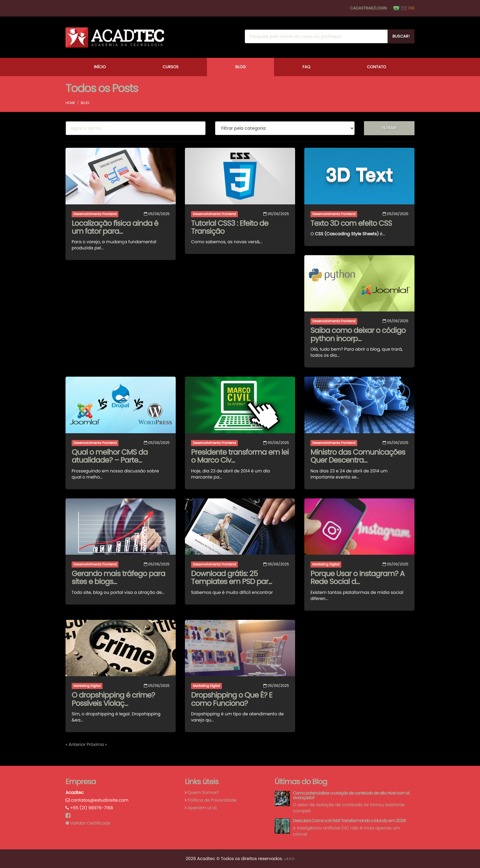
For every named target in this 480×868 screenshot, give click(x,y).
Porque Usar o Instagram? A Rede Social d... (357, 578)
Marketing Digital (326, 564)
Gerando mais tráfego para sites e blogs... (118, 578)
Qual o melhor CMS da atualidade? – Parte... (110, 456)
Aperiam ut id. (203, 808)
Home (70, 103)
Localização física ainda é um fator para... (115, 227)
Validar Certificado (88, 823)
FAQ (306, 67)
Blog (241, 67)
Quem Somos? (203, 792)
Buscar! (401, 36)
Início (100, 67)
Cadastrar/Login (368, 8)
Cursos (171, 67)
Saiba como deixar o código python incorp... (358, 335)
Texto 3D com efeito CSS (351, 224)
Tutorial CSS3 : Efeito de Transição (230, 227)
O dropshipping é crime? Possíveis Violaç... (113, 699)
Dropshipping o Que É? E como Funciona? (232, 699)
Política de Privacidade (212, 800)
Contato (377, 67)
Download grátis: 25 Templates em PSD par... (231, 578)
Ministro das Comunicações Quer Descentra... (358, 456)
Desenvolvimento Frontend (95, 214)
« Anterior (76, 744)
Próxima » (97, 744)
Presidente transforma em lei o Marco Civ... (240, 456)
